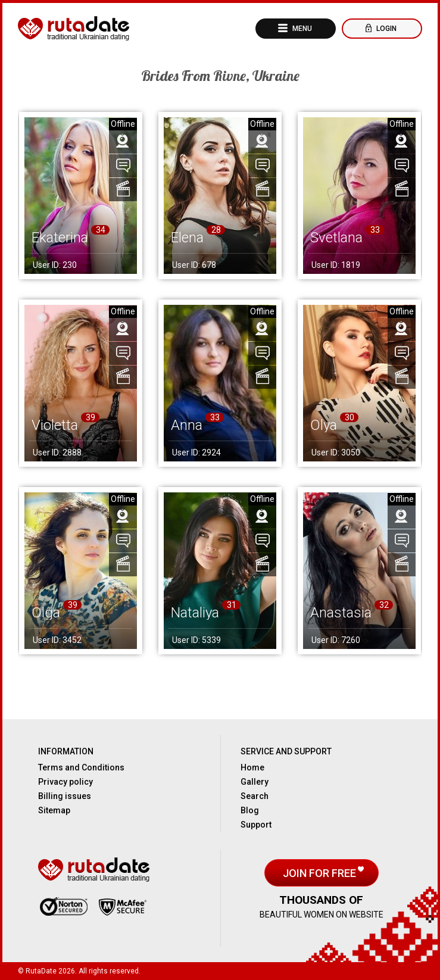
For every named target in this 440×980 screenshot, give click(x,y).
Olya (324, 425)
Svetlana (336, 238)
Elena (187, 238)
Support (256, 825)
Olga (46, 613)
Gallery (255, 782)
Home (252, 767)
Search (255, 796)
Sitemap (54, 810)
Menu (301, 29)
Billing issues (65, 796)
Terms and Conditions (81, 767)
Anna (187, 425)
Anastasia (341, 613)
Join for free (321, 873)
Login (386, 29)
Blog (250, 810)
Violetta (55, 425)
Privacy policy (65, 782)
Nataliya (195, 613)
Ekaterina (60, 238)
